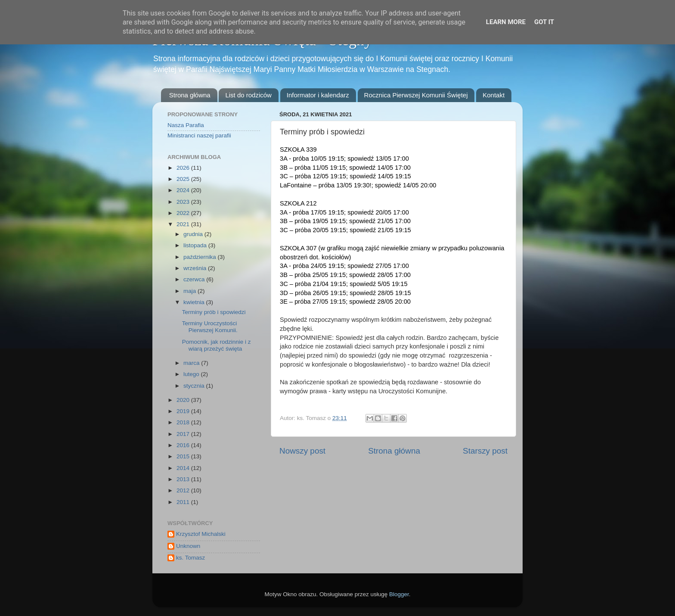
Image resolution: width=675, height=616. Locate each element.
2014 (184, 468)
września (196, 268)
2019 (184, 411)
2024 (184, 190)
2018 (184, 422)
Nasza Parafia (186, 125)
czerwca (195, 279)
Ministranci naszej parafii (199, 135)
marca (192, 363)
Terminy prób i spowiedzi (214, 312)
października (201, 257)
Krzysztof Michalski (201, 534)
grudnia (194, 234)
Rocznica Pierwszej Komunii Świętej (416, 95)
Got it (544, 22)
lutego (192, 374)
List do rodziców (248, 95)
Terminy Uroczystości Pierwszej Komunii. (210, 327)
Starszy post (485, 451)
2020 (184, 400)
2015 (184, 456)
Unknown (188, 546)
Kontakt (494, 95)
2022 (184, 213)
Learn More (506, 22)
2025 (184, 179)
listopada (196, 245)
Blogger (399, 594)
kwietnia (195, 302)
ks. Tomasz (190, 558)
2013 (184, 479)
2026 (184, 168)
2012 (184, 490)
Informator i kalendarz (318, 95)
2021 (184, 224)
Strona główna (190, 95)
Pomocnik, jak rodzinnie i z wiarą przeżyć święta (217, 345)
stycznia (195, 386)
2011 (184, 502)
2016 (184, 445)
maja (190, 291)
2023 (184, 202)
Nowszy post (302, 451)
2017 (184, 434)
